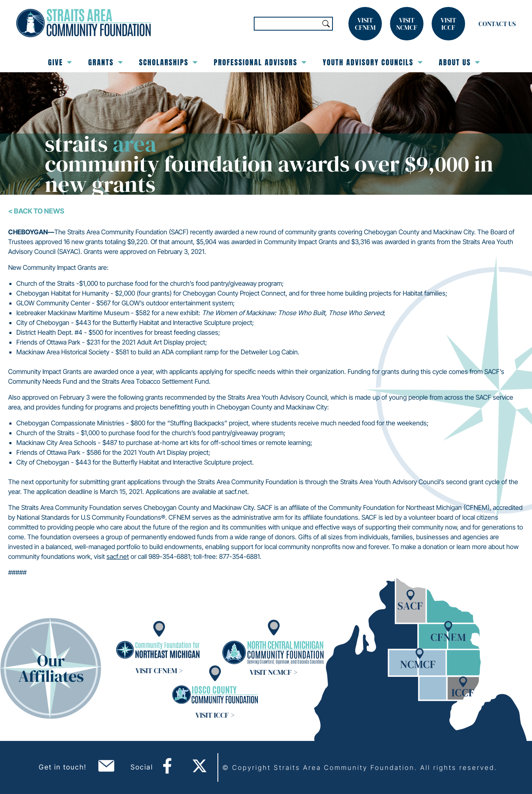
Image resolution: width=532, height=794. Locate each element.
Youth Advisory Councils (373, 62)
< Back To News (36, 211)
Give (60, 62)
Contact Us (497, 24)
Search (326, 24)
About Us (460, 62)
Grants (105, 62)
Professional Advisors (260, 62)
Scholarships (168, 62)
